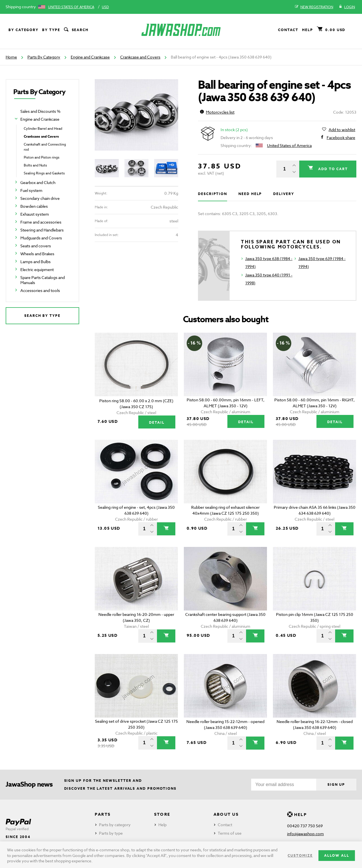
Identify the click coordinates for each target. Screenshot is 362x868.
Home (11, 57)
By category (23, 30)
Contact (288, 30)
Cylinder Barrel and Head (43, 128)
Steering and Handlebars (42, 230)
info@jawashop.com (305, 834)
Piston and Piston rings (42, 157)
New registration (314, 7)
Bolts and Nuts (35, 165)
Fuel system (31, 190)
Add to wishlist (342, 130)
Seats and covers (36, 246)
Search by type (42, 316)
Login (347, 7)
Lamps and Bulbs (35, 262)
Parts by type (111, 833)
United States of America (71, 7)
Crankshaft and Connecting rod (45, 147)
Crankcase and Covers (140, 57)
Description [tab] (213, 194)
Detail (157, 422)
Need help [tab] (250, 194)
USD (105, 7)
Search (76, 30)
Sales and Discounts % (40, 111)
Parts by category (115, 825)
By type (51, 30)
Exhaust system (35, 214)
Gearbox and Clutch (38, 182)
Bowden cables (34, 206)
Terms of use (230, 833)
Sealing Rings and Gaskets (44, 173)
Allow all (337, 855)
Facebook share (341, 138)
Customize (300, 855)
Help (308, 30)
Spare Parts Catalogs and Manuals (43, 280)
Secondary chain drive (40, 198)
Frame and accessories (41, 222)
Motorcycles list (217, 112)
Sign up (336, 784)
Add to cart (332, 169)
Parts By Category (44, 57)
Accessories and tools (40, 290)
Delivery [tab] (284, 194)
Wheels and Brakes (37, 254)
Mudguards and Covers (41, 238)
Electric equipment (37, 270)
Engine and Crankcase (90, 57)
